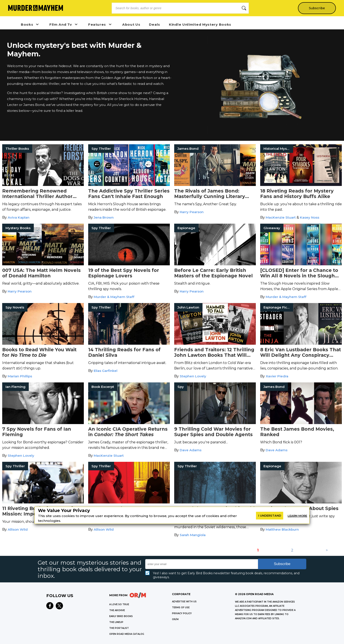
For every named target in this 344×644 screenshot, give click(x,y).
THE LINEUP (116, 622)
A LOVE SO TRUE (119, 604)
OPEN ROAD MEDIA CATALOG (127, 634)
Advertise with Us (184, 602)
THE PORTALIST (119, 628)
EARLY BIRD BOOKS (121, 616)
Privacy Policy (182, 613)
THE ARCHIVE (117, 610)
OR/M (175, 619)
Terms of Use (181, 607)
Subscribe (317, 8)
